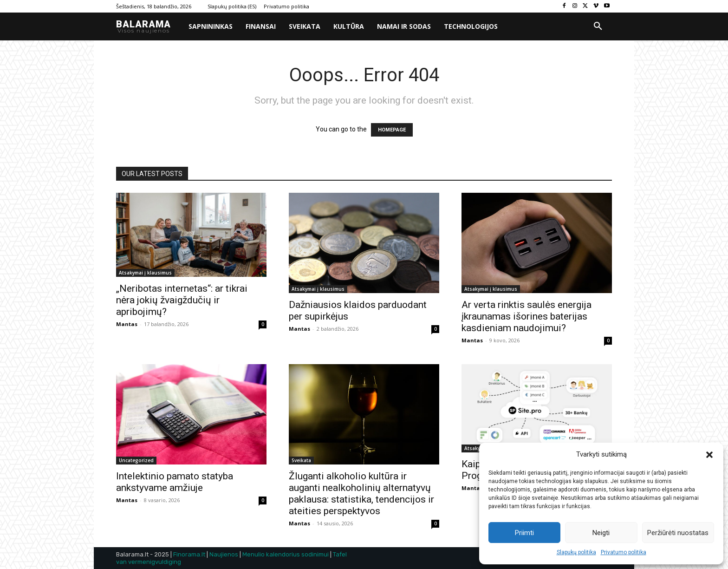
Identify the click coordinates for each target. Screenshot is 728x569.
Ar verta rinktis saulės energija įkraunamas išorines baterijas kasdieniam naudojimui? (526, 316)
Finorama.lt (189, 554)
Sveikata (301, 460)
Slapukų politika (576, 552)
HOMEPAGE (392, 130)
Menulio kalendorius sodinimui (286, 554)
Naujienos (224, 554)
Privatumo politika (624, 552)
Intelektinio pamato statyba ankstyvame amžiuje (175, 482)
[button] (709, 455)
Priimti (524, 533)
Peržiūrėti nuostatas (678, 533)
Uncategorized (136, 460)
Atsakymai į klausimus (145, 273)
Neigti (601, 533)
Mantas (127, 324)
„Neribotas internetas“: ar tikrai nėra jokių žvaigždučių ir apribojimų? (182, 300)
